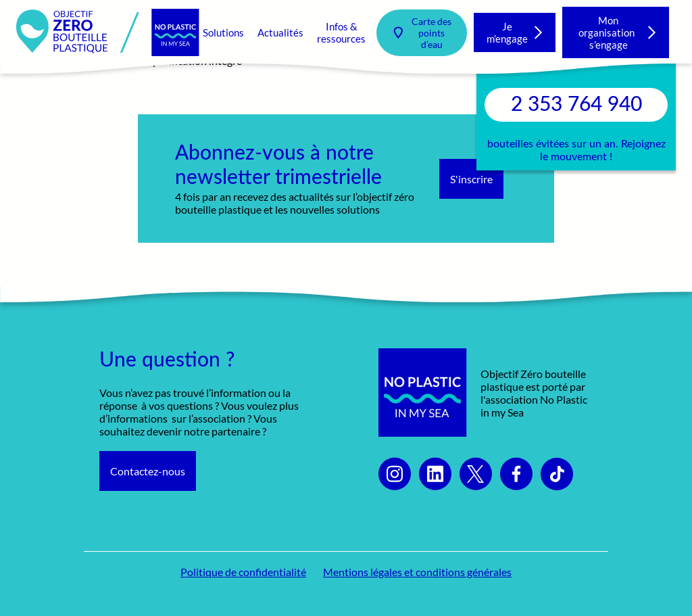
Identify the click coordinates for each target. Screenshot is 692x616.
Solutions (223, 32)
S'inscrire (471, 179)
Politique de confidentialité (243, 572)
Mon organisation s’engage (609, 32)
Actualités (280, 32)
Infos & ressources (341, 32)
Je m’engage (507, 32)
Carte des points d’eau (431, 33)
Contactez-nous (148, 471)
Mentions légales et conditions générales (417, 572)
